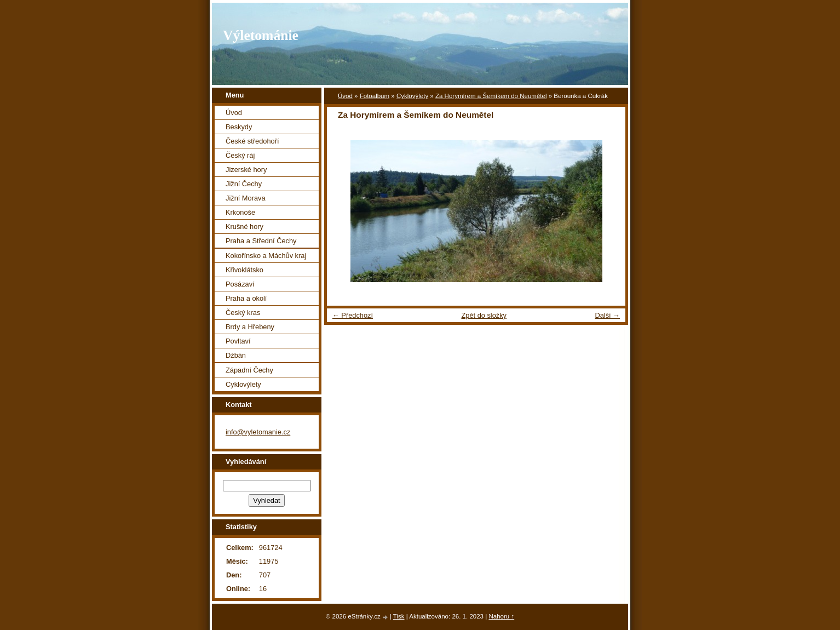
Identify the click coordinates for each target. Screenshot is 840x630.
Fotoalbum (375, 96)
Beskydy (239, 127)
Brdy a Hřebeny (250, 327)
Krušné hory (244, 227)
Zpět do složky (484, 315)
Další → (607, 315)
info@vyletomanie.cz (258, 432)
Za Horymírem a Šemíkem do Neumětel (491, 96)
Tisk (399, 616)
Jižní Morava (246, 198)
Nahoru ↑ (501, 616)
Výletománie (261, 35)
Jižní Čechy (244, 184)
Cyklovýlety (412, 96)
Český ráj (240, 155)
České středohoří (252, 141)
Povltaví (238, 341)
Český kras (243, 313)
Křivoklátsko (244, 270)
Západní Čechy (249, 370)
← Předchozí (353, 315)
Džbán (236, 355)
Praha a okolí (246, 298)
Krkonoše (240, 212)
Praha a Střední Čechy (261, 241)
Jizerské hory (246, 170)
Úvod (345, 96)
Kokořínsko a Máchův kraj (266, 256)
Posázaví (240, 284)
